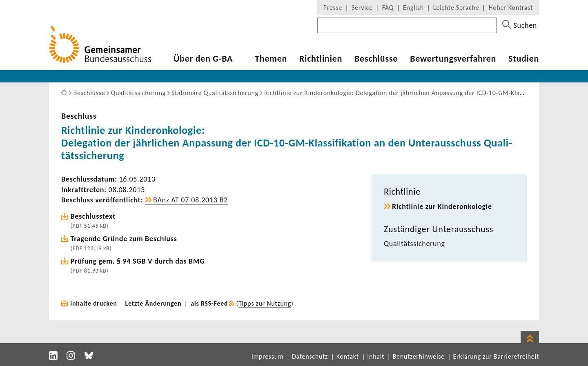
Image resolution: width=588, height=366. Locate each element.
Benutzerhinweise (419, 356)
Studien (524, 59)
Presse (333, 8)
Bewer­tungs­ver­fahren (453, 59)
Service (362, 8)
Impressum (268, 356)
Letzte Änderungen (154, 303)
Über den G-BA (203, 59)
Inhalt (376, 356)
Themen (271, 59)
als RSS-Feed (209, 303)
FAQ (388, 8)
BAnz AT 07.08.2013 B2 (190, 200)
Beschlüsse (376, 59)
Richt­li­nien (321, 59)
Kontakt (348, 356)
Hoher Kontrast (511, 8)
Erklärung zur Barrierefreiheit (496, 356)
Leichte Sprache (456, 8)
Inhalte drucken (94, 303)
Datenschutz (310, 356)
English (413, 8)
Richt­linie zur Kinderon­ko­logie (442, 206)
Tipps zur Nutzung (265, 303)
